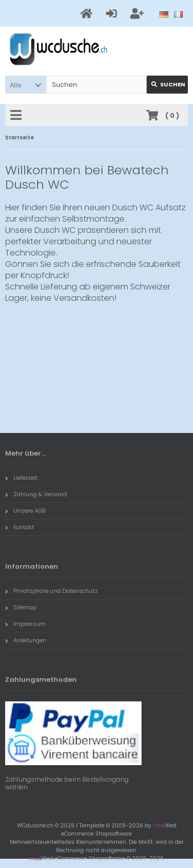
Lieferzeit (21, 478)
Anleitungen (26, 640)
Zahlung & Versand (36, 494)
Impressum (25, 624)
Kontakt (20, 527)
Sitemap (21, 607)
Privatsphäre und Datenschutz (51, 591)
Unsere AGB (25, 511)
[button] (26, 85)
